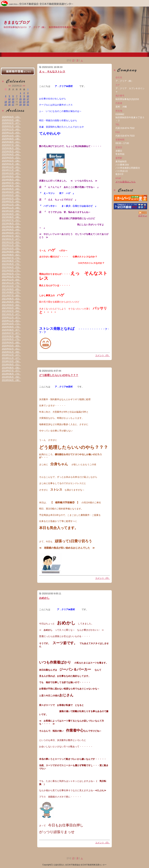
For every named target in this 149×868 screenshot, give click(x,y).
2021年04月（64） (11, 305)
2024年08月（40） (11, 180)
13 (13, 99)
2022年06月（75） (11, 261)
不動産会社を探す (130, 206)
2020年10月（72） (11, 324)
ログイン (143, 216)
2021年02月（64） (11, 311)
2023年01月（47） (11, 239)
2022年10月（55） (11, 248)
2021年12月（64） (11, 280)
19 (9, 102)
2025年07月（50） (11, 145)
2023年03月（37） (11, 233)
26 (9, 104)
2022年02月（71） (11, 274)
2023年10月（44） (11, 211)
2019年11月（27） (11, 358)
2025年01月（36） (11, 164)
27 (13, 104)
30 (24, 104)
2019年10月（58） (11, 361)
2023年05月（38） (11, 227)
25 (6, 104)
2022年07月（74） (11, 258)
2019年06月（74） (11, 374)
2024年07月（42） (11, 183)
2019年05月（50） (11, 377)
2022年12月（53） (11, 242)
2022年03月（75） (11, 270)
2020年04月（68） (11, 342)
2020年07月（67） (11, 333)
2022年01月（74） (11, 277)
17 (28, 99)
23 (24, 102)
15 (20, 99)
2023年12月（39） (11, 205)
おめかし (44, 598)
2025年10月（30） (11, 136)
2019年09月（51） (11, 365)
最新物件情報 (18, 71)
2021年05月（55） (11, 302)
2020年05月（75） (11, 339)
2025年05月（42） (11, 151)
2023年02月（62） (11, 236)
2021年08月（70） (11, 292)
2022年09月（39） (11, 252)
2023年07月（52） (11, 220)
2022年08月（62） (11, 255)
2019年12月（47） (11, 355)
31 (28, 104)
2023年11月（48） (11, 208)
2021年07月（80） (11, 295)
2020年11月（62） (11, 321)
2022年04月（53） (11, 267)
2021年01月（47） (11, 314)
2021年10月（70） (11, 286)
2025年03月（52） (11, 158)
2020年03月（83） (11, 346)
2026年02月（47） (11, 123)
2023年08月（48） (11, 217)
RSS (143, 213)
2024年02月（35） (11, 198)
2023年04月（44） (11, 230)
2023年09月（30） (11, 214)
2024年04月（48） (11, 192)
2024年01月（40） (11, 201)
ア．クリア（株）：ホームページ (130, 198)
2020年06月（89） (11, 336)
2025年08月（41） (11, 142)
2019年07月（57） (11, 371)
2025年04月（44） (11, 154)
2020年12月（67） (11, 318)
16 (24, 99)
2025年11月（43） (11, 133)
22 (20, 102)
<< (10, 86)
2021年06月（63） (11, 299)
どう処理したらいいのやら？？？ (59, 375)
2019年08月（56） (11, 368)
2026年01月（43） (11, 126)
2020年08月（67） (11, 330)
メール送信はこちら (126, 182)
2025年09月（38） (11, 139)
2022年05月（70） (11, 264)
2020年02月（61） (11, 349)
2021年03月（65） (11, 308)
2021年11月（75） (11, 283)
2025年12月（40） (11, 129)
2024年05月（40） (11, 189)
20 (13, 102)
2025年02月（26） (11, 161)
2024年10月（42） (11, 173)
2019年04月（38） (11, 380)
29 (20, 104)
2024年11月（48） (11, 170)
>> (24, 86)
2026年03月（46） (11, 120)
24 (28, 102)
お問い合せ (130, 190)
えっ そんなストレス (52, 71)
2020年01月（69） (11, 352)
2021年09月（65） (11, 289)
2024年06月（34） (11, 186)
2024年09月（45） (11, 176)
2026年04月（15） (11, 117)
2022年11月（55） (11, 245)
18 (6, 102)
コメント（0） (103, 355)
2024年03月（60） (11, 195)
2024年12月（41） (11, 167)
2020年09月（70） (11, 327)
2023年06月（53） (11, 223)
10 (28, 96)
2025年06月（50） (11, 148)
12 (9, 99)
